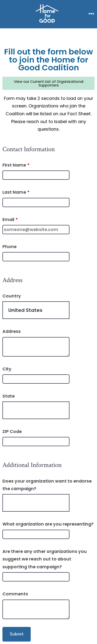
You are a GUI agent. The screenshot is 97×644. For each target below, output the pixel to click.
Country (12, 296)
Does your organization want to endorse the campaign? (47, 485)
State (9, 396)
